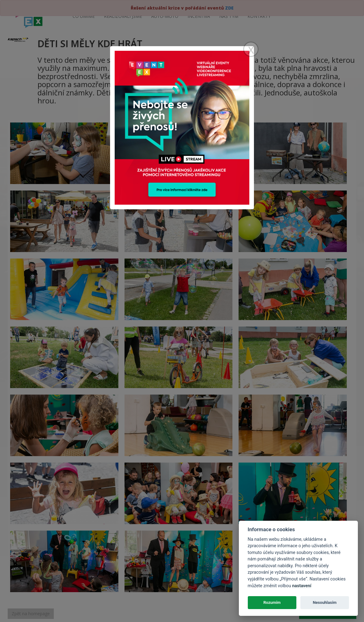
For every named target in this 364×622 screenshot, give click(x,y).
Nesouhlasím (324, 602)
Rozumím (272, 602)
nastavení (302, 586)
